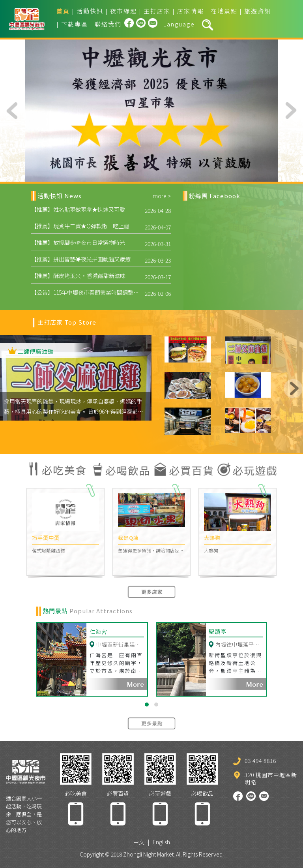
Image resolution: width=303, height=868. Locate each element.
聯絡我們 (108, 24)
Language (179, 24)
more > (162, 196)
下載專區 (75, 24)
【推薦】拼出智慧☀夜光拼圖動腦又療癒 (81, 259)
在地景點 (224, 11)
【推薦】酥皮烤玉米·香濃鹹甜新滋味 (78, 276)
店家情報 (191, 11)
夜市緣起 (123, 11)
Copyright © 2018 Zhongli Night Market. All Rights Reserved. (152, 852)
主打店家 (157, 11)
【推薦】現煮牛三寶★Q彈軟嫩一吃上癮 (80, 226)
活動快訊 (90, 11)
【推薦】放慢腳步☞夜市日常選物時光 (78, 242)
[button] (147, 702)
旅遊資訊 (258, 11)
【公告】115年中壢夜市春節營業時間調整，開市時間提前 (102, 292)
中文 (139, 840)
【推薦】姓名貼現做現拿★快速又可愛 (78, 209)
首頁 (63, 11)
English (161, 840)
